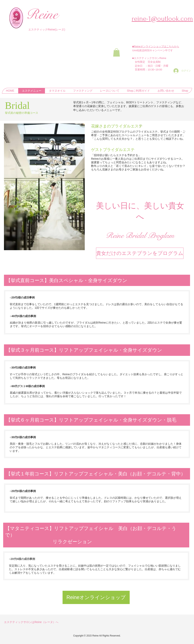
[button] (116, 52)
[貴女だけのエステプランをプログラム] (140, 253)
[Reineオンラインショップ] (96, 597)
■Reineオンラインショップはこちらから (156, 46)
